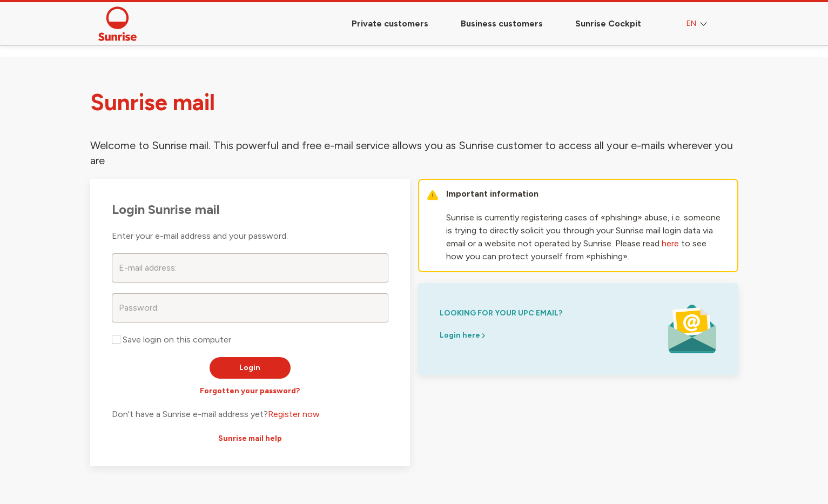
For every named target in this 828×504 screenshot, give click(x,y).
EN (698, 24)
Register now (294, 414)
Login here (462, 335)
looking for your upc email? (501, 313)
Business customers (502, 23)
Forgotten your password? (250, 391)
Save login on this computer (171, 340)
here (670, 243)
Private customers (390, 23)
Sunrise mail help (250, 438)
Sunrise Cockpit (608, 23)
